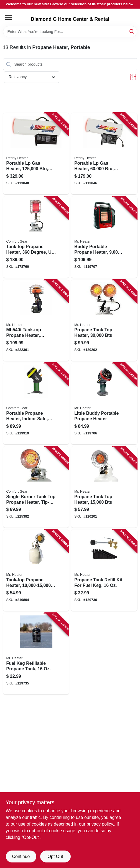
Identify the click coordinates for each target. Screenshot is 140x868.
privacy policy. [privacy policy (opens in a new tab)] (100, 824)
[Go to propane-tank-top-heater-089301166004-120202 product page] (104, 320)
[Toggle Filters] (133, 77)
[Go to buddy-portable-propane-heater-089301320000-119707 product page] (104, 237)
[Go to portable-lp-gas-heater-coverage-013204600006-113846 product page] (104, 154)
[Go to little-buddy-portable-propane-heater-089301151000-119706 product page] (104, 404)
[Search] (132, 31)
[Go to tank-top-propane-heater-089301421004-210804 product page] (36, 570)
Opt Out (55, 856)
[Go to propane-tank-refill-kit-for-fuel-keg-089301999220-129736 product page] (104, 570)
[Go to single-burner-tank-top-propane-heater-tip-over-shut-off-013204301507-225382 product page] (36, 487)
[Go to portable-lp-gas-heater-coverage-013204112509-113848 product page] (36, 154)
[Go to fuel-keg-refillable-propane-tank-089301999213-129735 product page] (36, 654)
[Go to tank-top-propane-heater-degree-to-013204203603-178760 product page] (36, 237)
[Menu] (9, 17)
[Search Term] (70, 32)
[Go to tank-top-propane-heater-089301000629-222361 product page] (36, 320)
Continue (21, 856)
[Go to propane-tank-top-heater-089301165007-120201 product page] (104, 487)
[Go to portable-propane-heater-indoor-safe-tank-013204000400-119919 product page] (36, 404)
